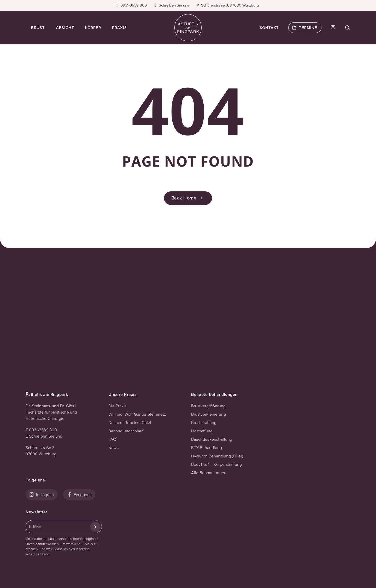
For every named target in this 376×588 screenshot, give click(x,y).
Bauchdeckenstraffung (212, 439)
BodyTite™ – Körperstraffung (216, 464)
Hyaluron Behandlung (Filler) (217, 456)
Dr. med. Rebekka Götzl (130, 422)
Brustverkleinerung (208, 414)
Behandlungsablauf (126, 431)
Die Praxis (117, 406)
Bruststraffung (204, 422)
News (113, 448)
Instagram (42, 495)
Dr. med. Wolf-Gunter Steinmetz (137, 414)
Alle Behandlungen (209, 473)
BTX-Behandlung (207, 448)
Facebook (79, 495)
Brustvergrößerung (208, 406)
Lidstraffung (202, 431)
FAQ (112, 439)
